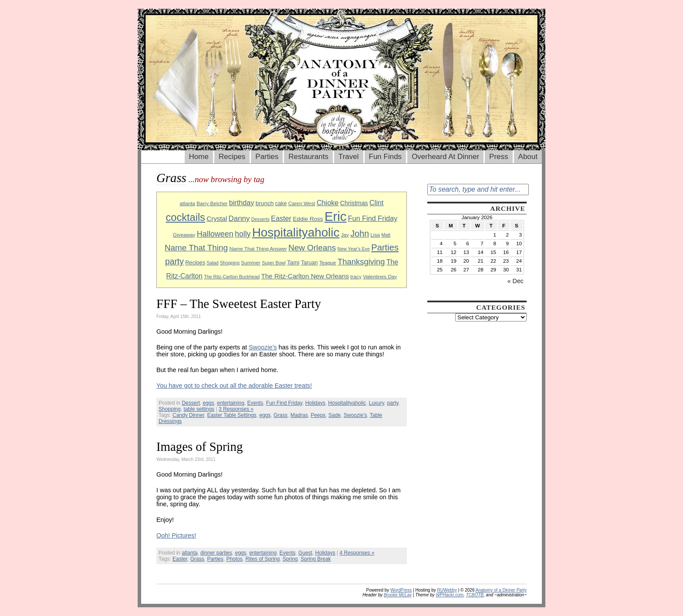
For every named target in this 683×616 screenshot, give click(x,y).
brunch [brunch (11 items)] (265, 203)
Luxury (377, 403)
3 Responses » (236, 409)
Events (255, 403)
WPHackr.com (450, 595)
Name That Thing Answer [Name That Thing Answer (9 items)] (258, 249)
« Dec (516, 281)
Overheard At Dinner (445, 157)
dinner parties (216, 553)
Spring (290, 559)
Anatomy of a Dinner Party (501, 590)
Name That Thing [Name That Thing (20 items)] (196, 248)
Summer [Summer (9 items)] (250, 262)
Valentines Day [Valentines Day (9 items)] (380, 276)
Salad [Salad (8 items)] (212, 263)
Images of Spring (199, 447)
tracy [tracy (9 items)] (356, 276)
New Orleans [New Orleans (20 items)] (312, 248)
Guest (305, 553)
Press (499, 157)
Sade (335, 415)
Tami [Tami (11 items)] (293, 262)
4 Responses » (357, 553)
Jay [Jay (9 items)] (345, 235)
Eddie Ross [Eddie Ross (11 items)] (308, 219)
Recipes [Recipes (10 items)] (195, 263)
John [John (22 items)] (360, 234)
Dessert (191, 403)
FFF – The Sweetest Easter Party (239, 304)
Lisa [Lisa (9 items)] (375, 235)
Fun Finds (385, 157)
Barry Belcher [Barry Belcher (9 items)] (212, 203)
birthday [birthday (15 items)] (242, 203)
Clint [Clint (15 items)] (376, 203)
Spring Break (316, 559)
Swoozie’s (263, 347)
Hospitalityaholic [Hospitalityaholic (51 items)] (296, 232)
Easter (180, 559)
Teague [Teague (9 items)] (328, 262)
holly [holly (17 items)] (243, 234)
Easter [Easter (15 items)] (281, 218)
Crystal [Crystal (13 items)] (217, 218)
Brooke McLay (398, 595)
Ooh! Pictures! (176, 535)
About (528, 157)
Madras (299, 415)
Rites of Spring (262, 559)
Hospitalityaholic (347, 403)
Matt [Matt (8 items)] (386, 235)
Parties (267, 157)
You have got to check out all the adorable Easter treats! (234, 386)
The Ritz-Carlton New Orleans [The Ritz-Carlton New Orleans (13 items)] (305, 276)
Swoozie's (355, 415)
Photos (234, 559)
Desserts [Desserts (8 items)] (260, 219)
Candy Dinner (188, 415)
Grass (281, 415)
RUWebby (447, 590)
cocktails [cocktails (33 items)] (186, 217)
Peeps (318, 415)
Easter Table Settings (232, 415)
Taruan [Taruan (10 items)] (309, 263)
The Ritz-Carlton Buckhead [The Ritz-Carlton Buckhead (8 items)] (232, 277)
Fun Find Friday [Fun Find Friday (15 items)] (373, 218)
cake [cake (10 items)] (281, 203)
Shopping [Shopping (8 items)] (230, 263)
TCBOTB (475, 595)
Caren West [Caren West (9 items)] (302, 203)
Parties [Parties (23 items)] (385, 247)
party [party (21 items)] (174, 262)
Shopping (170, 409)
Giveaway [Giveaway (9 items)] (184, 235)
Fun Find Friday (284, 403)
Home (199, 157)
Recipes (232, 157)
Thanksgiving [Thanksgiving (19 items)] (361, 262)
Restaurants (308, 157)
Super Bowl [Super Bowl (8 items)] (274, 263)
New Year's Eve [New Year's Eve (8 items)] (354, 249)
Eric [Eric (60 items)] (336, 216)
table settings (199, 409)
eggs (208, 403)
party (393, 403)
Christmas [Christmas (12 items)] (354, 203)
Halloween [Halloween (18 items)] (215, 234)
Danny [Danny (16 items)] (239, 218)
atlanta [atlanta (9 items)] (187, 203)
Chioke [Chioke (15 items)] (328, 203)
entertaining (231, 403)
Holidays (315, 403)
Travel (349, 157)
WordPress (401, 590)
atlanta (189, 553)
